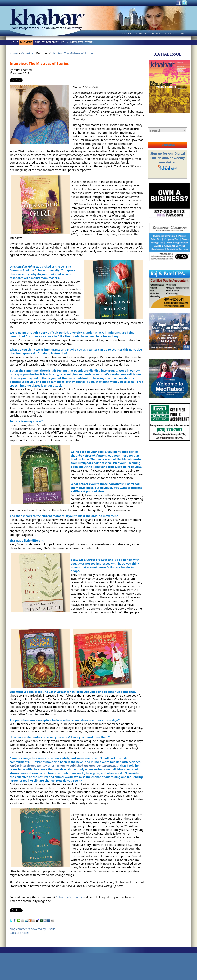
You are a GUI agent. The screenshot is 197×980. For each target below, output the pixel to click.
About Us (169, 33)
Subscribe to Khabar (69, 897)
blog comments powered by (32, 929)
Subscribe (127, 33)
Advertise (141, 33)
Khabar (15, 766)
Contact (183, 33)
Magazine (26, 42)
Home (14, 42)
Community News (72, 42)
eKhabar (169, 145)
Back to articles (19, 933)
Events (89, 42)
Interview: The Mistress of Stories (72, 53)
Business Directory (47, 42)
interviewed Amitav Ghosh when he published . (68, 766)
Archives (155, 33)
